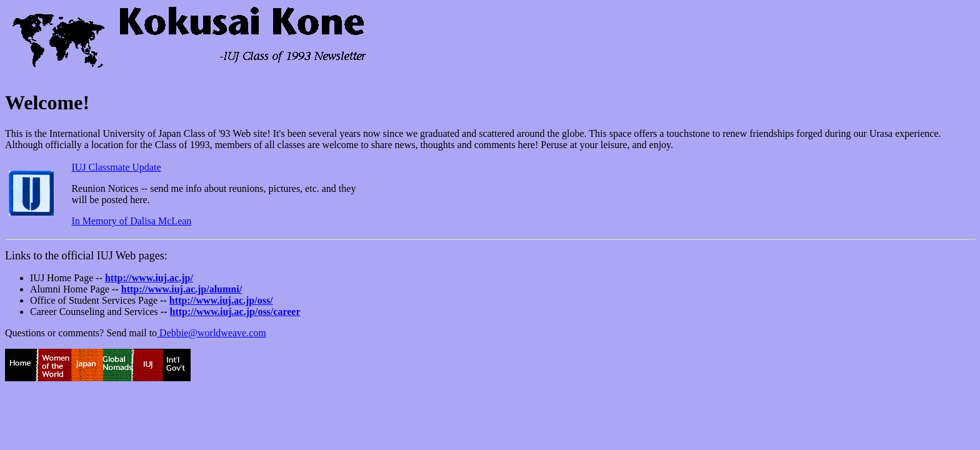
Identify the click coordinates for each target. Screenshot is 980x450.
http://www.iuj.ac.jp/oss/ (221, 300)
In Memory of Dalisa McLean (131, 221)
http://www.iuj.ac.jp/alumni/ (182, 289)
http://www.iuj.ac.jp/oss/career (235, 312)
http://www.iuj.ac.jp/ (149, 278)
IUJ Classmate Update (116, 167)
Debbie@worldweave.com (212, 333)
